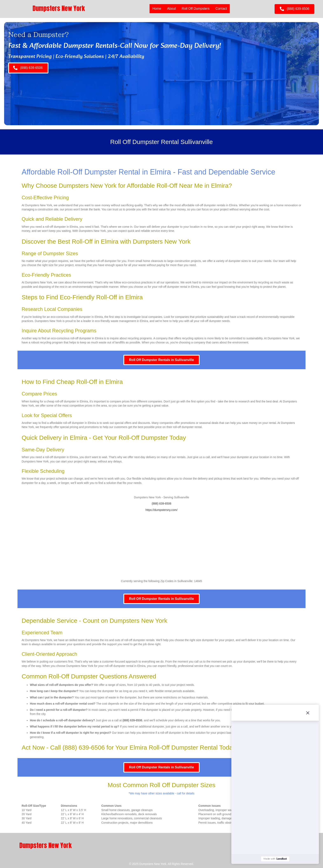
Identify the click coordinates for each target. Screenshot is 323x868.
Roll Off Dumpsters (196, 9)
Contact (221, 9)
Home (157, 9)
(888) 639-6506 (161, 504)
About (171, 9)
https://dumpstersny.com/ (161, 510)
